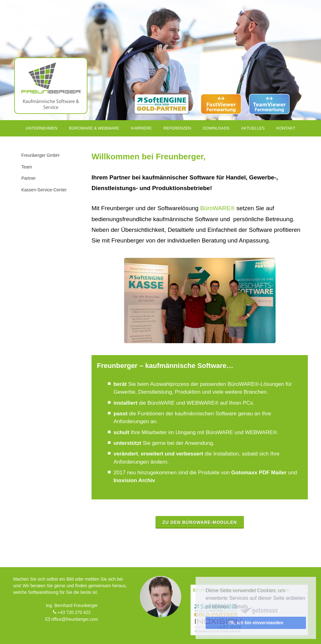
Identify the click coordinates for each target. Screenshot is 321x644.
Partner (29, 178)
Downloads (216, 128)
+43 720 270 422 (72, 612)
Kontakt (286, 128)
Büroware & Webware (94, 128)
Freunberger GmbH (40, 155)
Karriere (141, 128)
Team (27, 167)
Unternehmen (42, 128)
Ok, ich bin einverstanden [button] (256, 623)
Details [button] (240, 607)
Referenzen (177, 128)
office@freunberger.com (72, 619)
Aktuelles (253, 128)
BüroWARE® (217, 208)
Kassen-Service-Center (44, 190)
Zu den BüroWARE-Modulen (200, 522)
